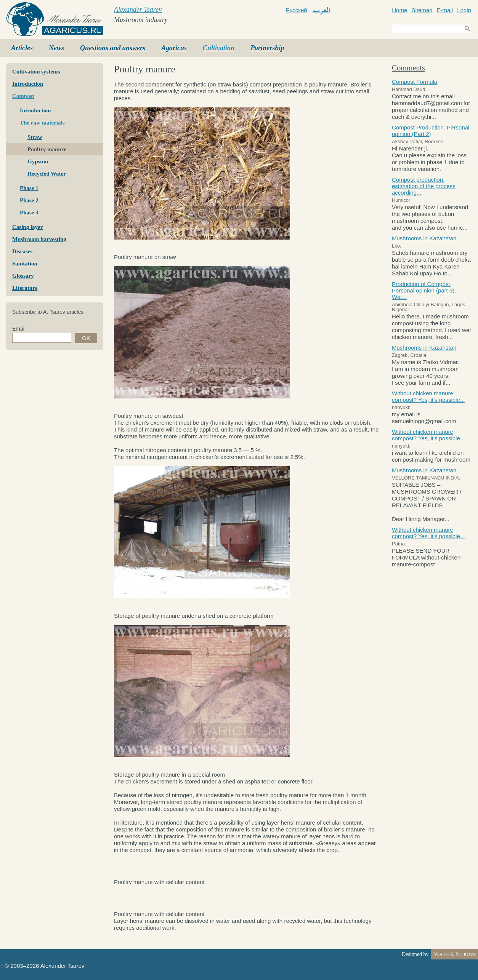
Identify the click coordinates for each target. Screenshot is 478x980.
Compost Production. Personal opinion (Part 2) (431, 131)
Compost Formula (415, 82)
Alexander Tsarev (138, 10)
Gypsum (38, 161)
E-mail (445, 10)
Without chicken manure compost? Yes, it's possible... (428, 396)
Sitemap (422, 10)
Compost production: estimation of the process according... (424, 186)
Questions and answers (113, 48)
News (56, 48)
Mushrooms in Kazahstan (424, 238)
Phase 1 (29, 188)
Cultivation (219, 48)
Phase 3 (29, 213)
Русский (297, 10)
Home (399, 10)
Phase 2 (29, 200)
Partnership (267, 48)
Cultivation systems (36, 72)
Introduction (28, 84)
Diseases (22, 251)
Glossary (23, 276)
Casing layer (27, 227)
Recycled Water (47, 174)
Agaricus (174, 48)
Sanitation (25, 264)
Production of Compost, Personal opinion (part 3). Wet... (424, 290)
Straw (35, 137)
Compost (23, 96)
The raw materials (42, 123)
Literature (25, 288)
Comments (408, 68)
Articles (22, 48)
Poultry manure (47, 149)
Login (464, 10)
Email (19, 329)
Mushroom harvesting (39, 239)
